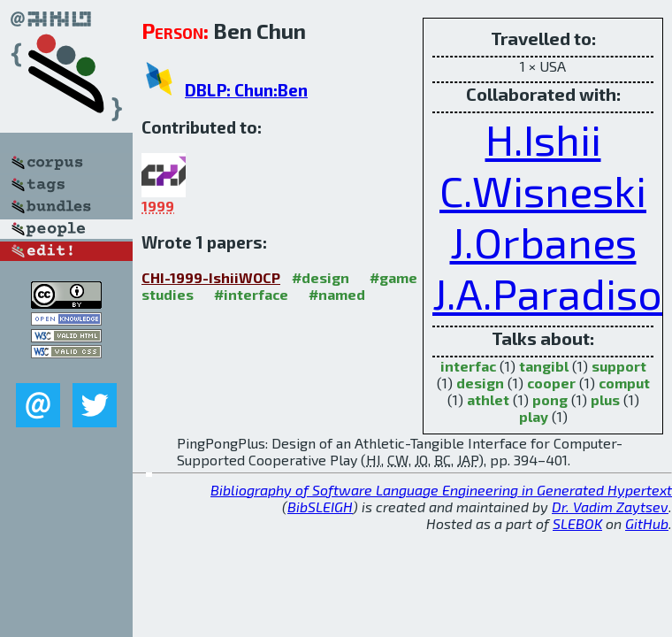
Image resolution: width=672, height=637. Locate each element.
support (619, 366)
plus (605, 399)
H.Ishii (543, 139)
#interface (251, 294)
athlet (488, 399)
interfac (468, 366)
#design (321, 277)
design (480, 383)
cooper (551, 383)
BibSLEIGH (320, 507)
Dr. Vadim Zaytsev (610, 507)
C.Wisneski (543, 190)
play (534, 416)
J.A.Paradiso (547, 293)
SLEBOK (577, 523)
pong (550, 399)
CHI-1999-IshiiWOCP (211, 277)
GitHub (647, 523)
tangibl (544, 366)
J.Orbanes (543, 242)
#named (337, 294)
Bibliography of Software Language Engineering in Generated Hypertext (441, 490)
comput (624, 383)
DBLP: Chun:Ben (246, 90)
